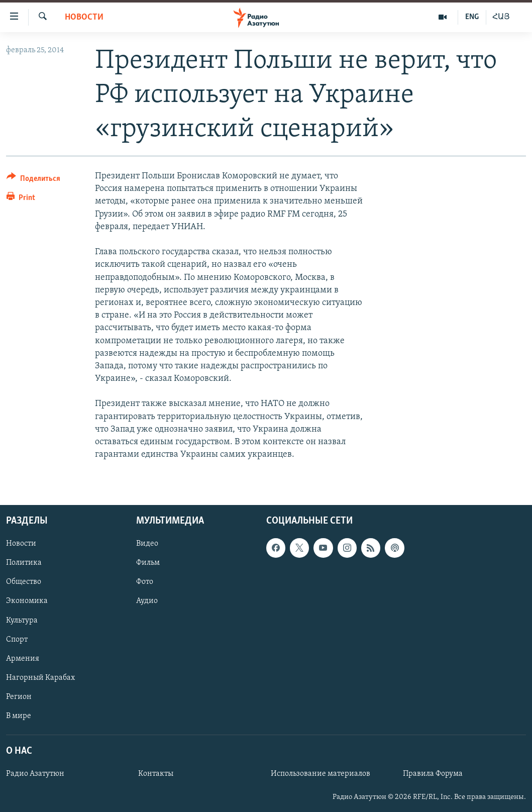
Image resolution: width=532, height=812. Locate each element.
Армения (23, 659)
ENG (472, 17)
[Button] (33, 180)
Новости (84, 17)
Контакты (156, 774)
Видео (147, 544)
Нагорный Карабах (40, 678)
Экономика (27, 601)
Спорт (17, 640)
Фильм (148, 563)
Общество (24, 582)
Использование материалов (321, 774)
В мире (19, 716)
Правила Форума (433, 774)
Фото (145, 582)
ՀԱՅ (501, 17)
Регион (19, 697)
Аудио (147, 601)
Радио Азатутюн (35, 774)
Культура (22, 621)
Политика (24, 563)
